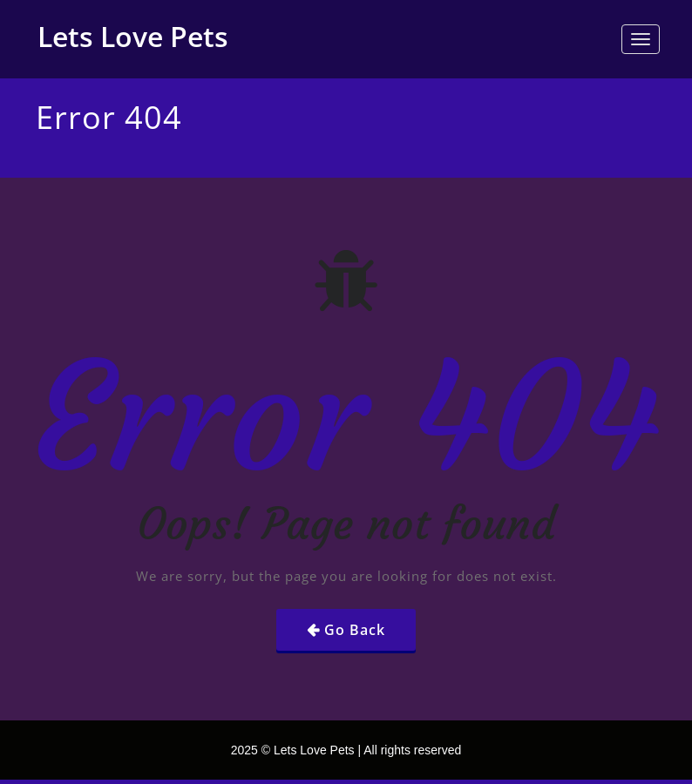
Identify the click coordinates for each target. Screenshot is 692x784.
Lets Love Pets (133, 36)
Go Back (355, 630)
